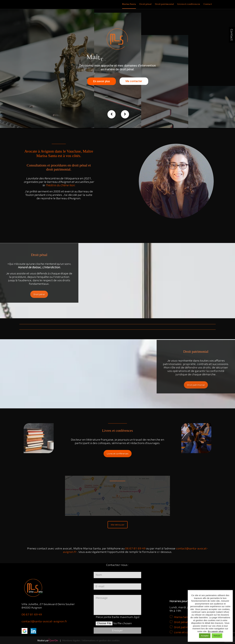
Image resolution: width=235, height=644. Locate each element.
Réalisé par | (49, 640)
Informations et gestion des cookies (101, 640)
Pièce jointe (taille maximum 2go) (118, 621)
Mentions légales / (72, 640)
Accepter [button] (205, 636)
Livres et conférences (189, 4)
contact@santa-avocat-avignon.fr (44, 621)
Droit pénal (145, 4)
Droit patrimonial (164, 4)
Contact (232, 35)
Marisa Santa (129, 4)
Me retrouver (118, 525)
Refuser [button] (217, 636)
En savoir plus (102, 84)
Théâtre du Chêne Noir (60, 185)
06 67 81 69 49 (135, 548)
